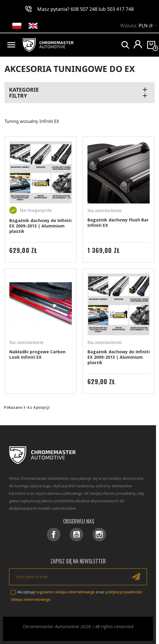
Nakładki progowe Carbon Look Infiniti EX (37, 354)
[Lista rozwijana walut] (149, 26)
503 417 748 (120, 9)
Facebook (54, 534)
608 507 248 (84, 9)
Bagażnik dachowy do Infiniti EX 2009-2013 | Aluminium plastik (40, 226)
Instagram (99, 534)
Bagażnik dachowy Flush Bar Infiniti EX (118, 223)
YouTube (76, 534)
